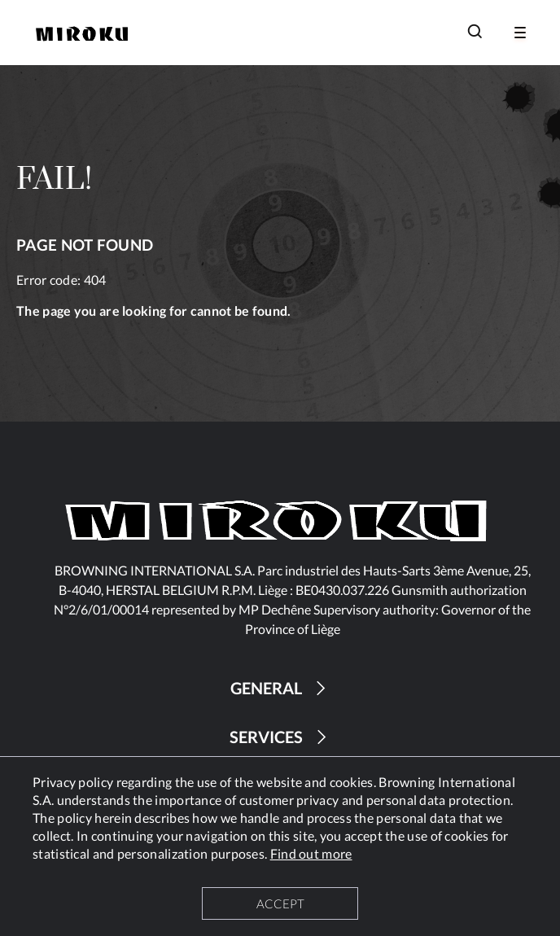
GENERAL (280, 688)
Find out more (311, 853)
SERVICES (280, 737)
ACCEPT (280, 903)
